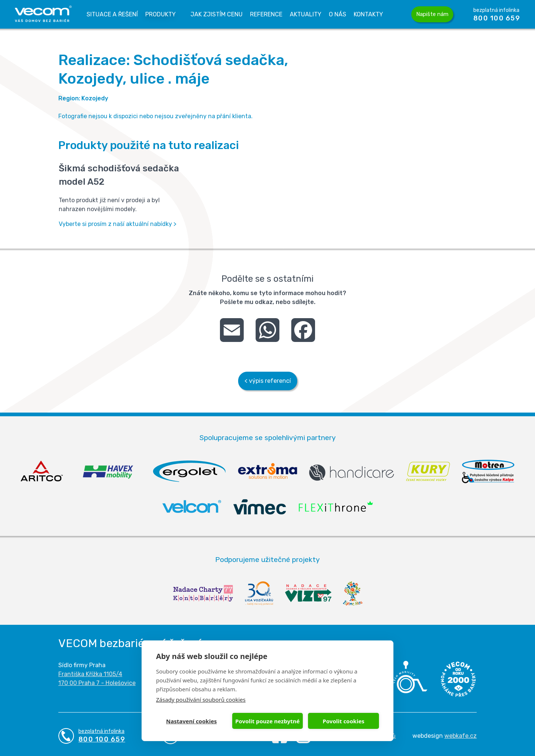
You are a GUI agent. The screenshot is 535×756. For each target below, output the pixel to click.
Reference (266, 14)
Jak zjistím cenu (217, 14)
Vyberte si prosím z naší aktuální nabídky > (118, 224)
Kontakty (368, 14)
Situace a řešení (112, 14)
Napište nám (432, 14)
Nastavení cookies (192, 721)
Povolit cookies (343, 721)
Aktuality (306, 14)
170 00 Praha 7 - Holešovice (97, 683)
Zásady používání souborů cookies (201, 700)
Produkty (160, 14)
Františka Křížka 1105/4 (90, 674)
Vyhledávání (397, 14)
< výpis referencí (268, 381)
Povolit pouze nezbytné (267, 721)
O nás (338, 14)
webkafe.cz (461, 736)
